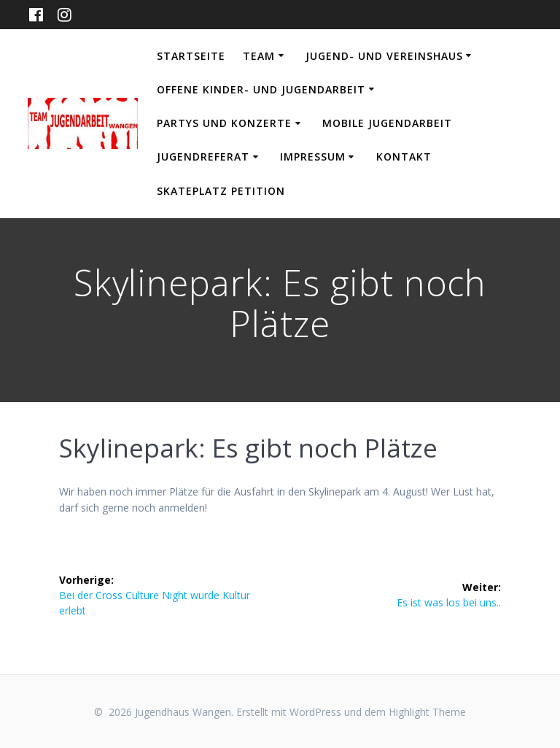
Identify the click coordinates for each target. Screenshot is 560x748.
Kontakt (404, 157)
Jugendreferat (203, 157)
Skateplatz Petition (221, 191)
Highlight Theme (427, 712)
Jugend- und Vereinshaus (384, 56)
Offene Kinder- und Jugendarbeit (261, 89)
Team (259, 56)
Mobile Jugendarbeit (387, 123)
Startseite (191, 56)
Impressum (313, 157)
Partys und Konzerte (224, 123)
